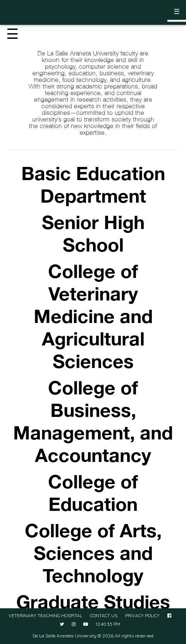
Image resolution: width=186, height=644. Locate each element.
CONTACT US (104, 615)
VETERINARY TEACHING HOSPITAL (45, 615)
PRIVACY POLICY (142, 615)
